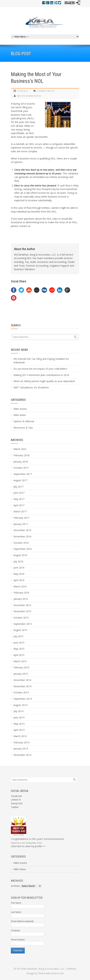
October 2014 (21, 692)
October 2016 (21, 543)
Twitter (59, 3)
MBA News (20, 415)
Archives (17, 440)
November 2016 (22, 536)
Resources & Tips (23, 428)
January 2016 (21, 599)
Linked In (16, 800)
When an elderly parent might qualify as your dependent (44, 381)
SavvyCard (17, 803)
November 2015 (22, 611)
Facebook (44, 3)
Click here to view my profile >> (28, 846)
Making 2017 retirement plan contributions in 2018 (41, 375)
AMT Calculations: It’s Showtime (31, 387)
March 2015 (20, 661)
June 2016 (19, 568)
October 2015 (21, 618)
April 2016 (19, 580)
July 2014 (18, 711)
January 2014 (21, 749)
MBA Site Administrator (29, 96)
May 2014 (19, 724)
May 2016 (19, 574)
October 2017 (21, 468)
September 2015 (23, 624)
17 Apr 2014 (22, 91)
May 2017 (19, 499)
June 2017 (19, 493)
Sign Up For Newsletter (27, 898)
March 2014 (20, 736)
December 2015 (22, 605)
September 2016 (23, 549)
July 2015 (18, 636)
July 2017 (18, 487)
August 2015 (20, 630)
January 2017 (21, 524)
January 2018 (21, 462)
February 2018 (21, 455)
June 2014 (19, 717)
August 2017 (20, 480)
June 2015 (19, 643)
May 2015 (19, 649)
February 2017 (21, 518)
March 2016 (20, 586)
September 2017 (23, 474)
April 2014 (19, 730)
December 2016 (22, 530)
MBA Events (20, 409)
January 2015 (21, 674)
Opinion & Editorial (24, 421)
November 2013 (22, 755)
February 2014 (21, 742)
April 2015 (19, 655)
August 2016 (20, 555)
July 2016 (18, 561)
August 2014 (20, 705)
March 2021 (20, 449)
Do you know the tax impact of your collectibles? (40, 369)
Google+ (48, 3)
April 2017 (19, 505)
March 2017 (20, 511)
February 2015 (21, 667)
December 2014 (22, 680)
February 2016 (21, 593)
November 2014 (22, 686)
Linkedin (52, 3)
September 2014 (23, 699)
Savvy (56, 3)
